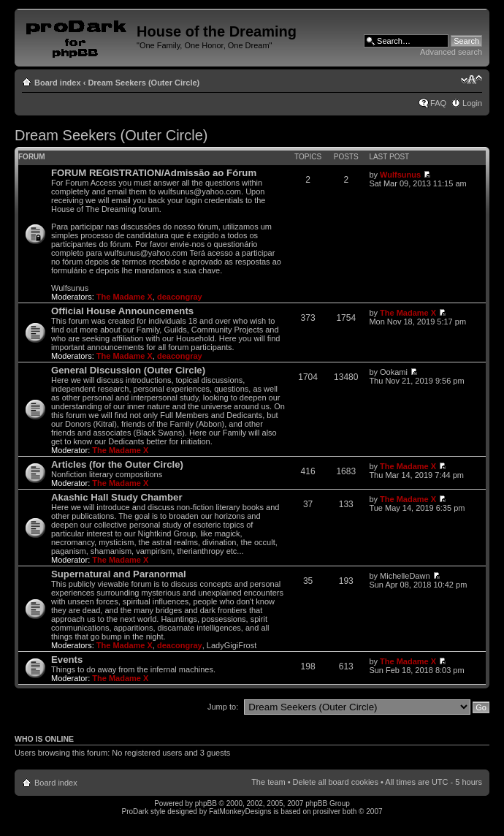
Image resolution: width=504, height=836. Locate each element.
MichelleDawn (405, 576)
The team (268, 782)
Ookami (394, 372)
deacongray (180, 297)
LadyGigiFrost (232, 645)
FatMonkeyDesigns (240, 812)
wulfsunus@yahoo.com (199, 191)
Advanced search (451, 52)
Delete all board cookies (336, 782)
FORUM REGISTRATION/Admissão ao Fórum (154, 173)
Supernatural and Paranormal (119, 574)
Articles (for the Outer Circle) (117, 464)
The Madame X (125, 297)
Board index (58, 83)
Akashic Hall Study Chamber (117, 497)
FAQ (438, 103)
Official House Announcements (122, 311)
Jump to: (223, 707)
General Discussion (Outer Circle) (128, 370)
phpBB (206, 803)
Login (472, 103)
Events (67, 660)
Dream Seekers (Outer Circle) (144, 83)
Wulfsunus (400, 175)
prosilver (327, 812)
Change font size (471, 80)
